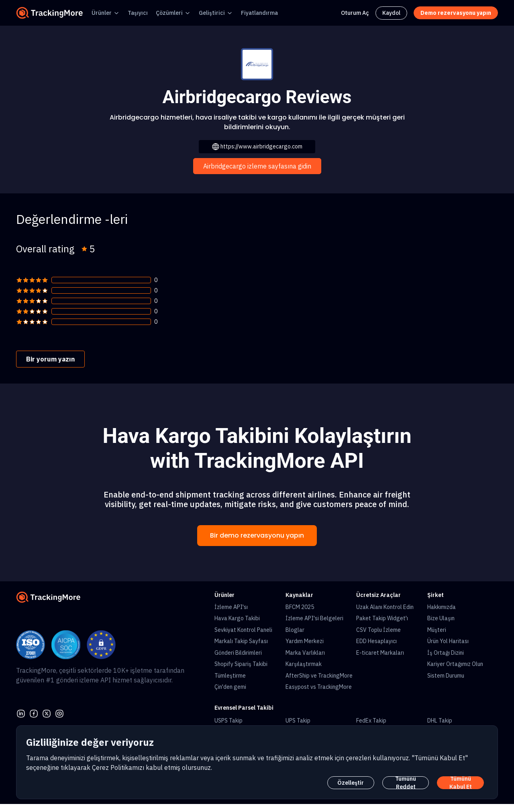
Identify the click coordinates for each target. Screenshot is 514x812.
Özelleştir (351, 783)
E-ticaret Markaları (380, 653)
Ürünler (102, 13)
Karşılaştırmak (304, 664)
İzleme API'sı (231, 607)
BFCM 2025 (300, 607)
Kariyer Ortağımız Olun (455, 664)
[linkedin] (21, 713)
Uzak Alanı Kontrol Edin (385, 607)
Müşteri (437, 630)
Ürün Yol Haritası (448, 641)
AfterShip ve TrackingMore (319, 676)
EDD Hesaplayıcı (376, 641)
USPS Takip (228, 721)
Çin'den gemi (230, 687)
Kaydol (391, 13)
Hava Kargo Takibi (237, 618)
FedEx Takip (371, 721)
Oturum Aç (355, 13)
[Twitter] (47, 713)
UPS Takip (298, 721)
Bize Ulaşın (441, 618)
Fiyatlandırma (259, 13)
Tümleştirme (230, 676)
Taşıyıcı (138, 13)
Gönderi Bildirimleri (238, 653)
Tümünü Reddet (406, 783)
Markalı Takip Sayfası (241, 641)
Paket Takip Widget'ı (382, 618)
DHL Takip (440, 721)
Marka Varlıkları (305, 653)
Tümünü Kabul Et (461, 783)
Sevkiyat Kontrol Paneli (243, 630)
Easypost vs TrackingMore (319, 687)
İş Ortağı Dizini (446, 653)
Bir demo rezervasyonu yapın (257, 535)
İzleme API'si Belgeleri (314, 618)
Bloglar (295, 630)
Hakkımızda (442, 607)
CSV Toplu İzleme (378, 630)
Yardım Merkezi (305, 641)
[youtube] (59, 713)
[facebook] (34, 713)
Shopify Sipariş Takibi (241, 664)
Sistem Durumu (446, 676)
